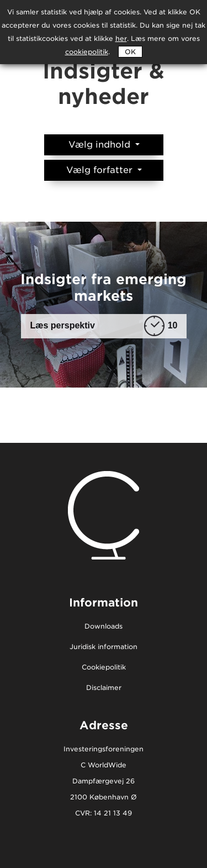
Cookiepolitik (104, 668)
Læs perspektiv (104, 326)
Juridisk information (104, 647)
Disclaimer (104, 688)
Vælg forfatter (101, 170)
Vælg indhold (101, 145)
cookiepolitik (87, 52)
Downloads (104, 627)
